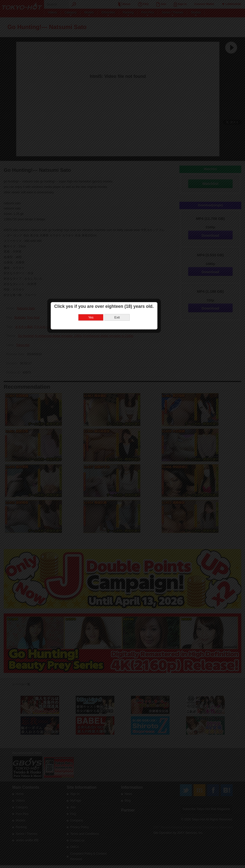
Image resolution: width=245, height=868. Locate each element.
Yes (110, 436)
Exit (136, 436)
